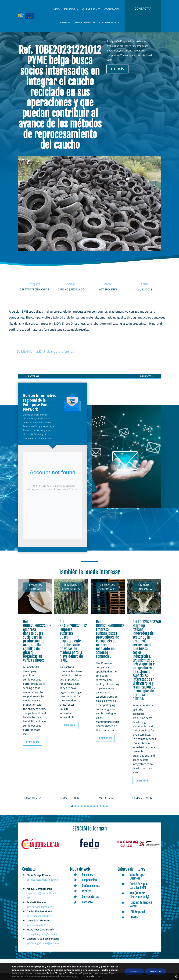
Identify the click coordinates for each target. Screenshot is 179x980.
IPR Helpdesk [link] (138, 915)
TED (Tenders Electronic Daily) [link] (139, 899)
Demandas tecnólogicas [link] (144, 591)
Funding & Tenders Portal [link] (141, 908)
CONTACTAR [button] (143, 9)
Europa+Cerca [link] (108, 23)
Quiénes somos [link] (91, 9)
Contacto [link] (87, 906)
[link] (32, 380)
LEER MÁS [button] (117, 73)
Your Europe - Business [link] (138, 880)
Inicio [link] (56, 9)
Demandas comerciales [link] (35, 591)
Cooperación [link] (112, 9)
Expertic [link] (66, 971)
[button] (72, 810)
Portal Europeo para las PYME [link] (139, 889)
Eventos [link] (65, 23)
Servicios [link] (69, 9)
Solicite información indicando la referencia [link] (46, 355)
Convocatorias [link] (83, 23)
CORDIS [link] (134, 921)
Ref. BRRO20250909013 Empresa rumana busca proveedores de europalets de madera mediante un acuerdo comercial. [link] (110, 643)
